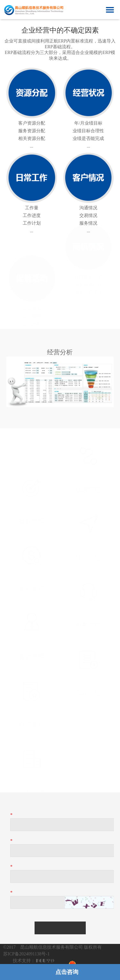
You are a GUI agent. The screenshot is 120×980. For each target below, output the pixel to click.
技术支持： (24, 961)
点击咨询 (67, 972)
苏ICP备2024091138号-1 (26, 954)
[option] (60, 381)
